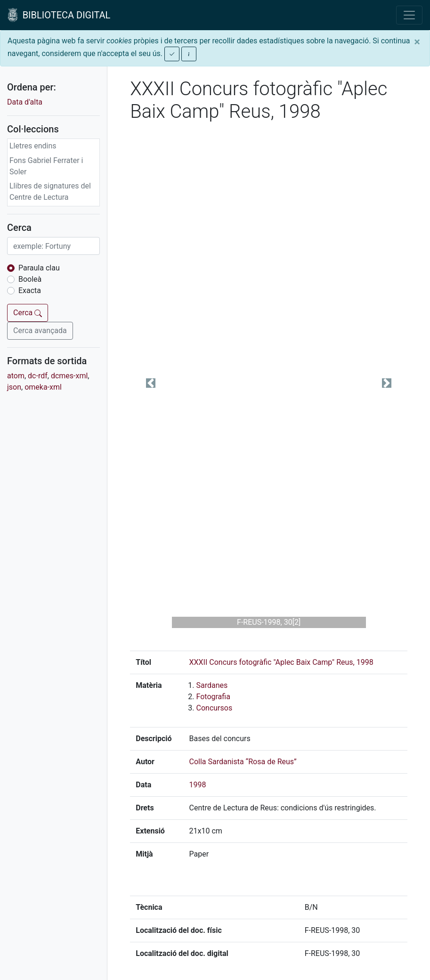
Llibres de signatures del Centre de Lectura (50, 192)
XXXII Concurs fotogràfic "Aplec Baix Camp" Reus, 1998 (281, 662)
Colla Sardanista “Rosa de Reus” (243, 762)
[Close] (417, 42)
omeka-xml (43, 387)
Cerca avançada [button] (40, 331)
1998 (198, 785)
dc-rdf (38, 376)
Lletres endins (33, 146)
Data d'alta (25, 102)
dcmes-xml (69, 376)
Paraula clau (39, 268)
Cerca (28, 313)
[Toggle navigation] (409, 15)
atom (16, 376)
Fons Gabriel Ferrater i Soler (46, 166)
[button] (151, 383)
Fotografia (213, 697)
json (14, 387)
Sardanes (212, 685)
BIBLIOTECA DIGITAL (59, 15)
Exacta (30, 290)
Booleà (30, 279)
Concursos (215, 708)
